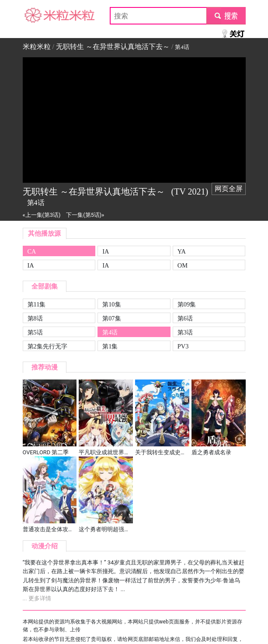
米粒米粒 (37, 16)
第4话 (110, 332)
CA (32, 251)
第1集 (110, 346)
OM (183, 265)
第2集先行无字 (47, 346)
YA (182, 251)
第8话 (35, 318)
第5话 (35, 332)
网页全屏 (229, 189)
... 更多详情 (37, 598)
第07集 (111, 318)
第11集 (37, 304)
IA (106, 251)
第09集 (187, 304)
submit (226, 16)
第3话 (185, 332)
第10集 (111, 304)
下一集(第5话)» (85, 215)
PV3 (183, 346)
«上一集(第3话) (42, 215)
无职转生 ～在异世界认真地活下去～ (113, 47)
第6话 (185, 318)
